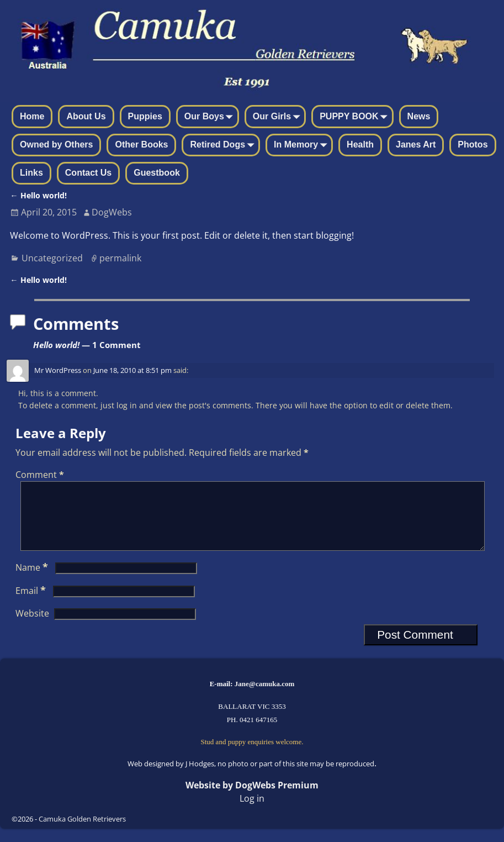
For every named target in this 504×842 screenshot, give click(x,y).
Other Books (141, 144)
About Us (86, 116)
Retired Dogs (224, 146)
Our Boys (211, 117)
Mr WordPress (58, 370)
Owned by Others (56, 144)
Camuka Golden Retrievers (82, 832)
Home (32, 116)
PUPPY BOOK (356, 117)
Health (360, 144)
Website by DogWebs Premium (252, 798)
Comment (41, 475)
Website (32, 627)
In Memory (303, 146)
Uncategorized (52, 258)
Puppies (145, 116)
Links (31, 173)
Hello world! (38, 195)
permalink (120, 258)
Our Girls (278, 117)
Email (32, 604)
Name (33, 581)
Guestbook (157, 173)
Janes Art (416, 144)
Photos (473, 144)
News (419, 116)
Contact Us (88, 173)
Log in (252, 812)
